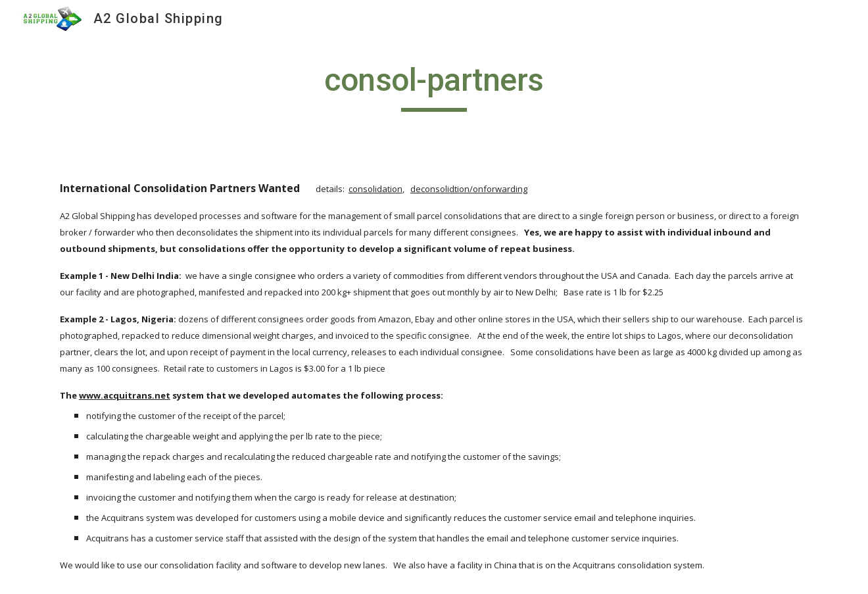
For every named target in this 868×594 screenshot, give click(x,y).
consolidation (375, 189)
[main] (434, 86)
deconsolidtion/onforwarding (469, 189)
